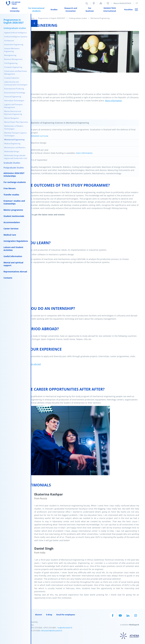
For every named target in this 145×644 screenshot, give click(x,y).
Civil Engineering (11, 63)
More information (113, 101)
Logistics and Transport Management (13, 106)
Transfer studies (11, 195)
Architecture (9, 41)
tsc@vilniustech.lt (65, 628)
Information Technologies (14, 101)
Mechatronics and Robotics (15, 147)
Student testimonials (14, 216)
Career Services (11, 229)
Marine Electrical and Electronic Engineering (13, 113)
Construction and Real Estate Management (16, 73)
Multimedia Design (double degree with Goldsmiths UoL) (16, 157)
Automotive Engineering (14, 44)
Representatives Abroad (15, 272)
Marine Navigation (12, 118)
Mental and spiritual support (13, 264)
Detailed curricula (40, 136)
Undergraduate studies (78, 18)
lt (137, 3)
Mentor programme (13, 210)
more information (84, 153)
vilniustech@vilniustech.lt (51, 631)
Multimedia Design (12, 151)
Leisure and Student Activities (13, 249)
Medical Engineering (12, 144)
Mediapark (134, 625)
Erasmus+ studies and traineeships (14, 202)
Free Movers (10, 188)
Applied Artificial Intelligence (15, 33)
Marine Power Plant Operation (16, 122)
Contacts (8, 278)
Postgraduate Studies (14, 168)
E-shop (49, 615)
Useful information (13, 256)
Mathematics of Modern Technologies (14, 127)
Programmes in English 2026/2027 (52, 18)
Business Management (13, 59)
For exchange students (15, 182)
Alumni (39, 615)
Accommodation (12, 222)
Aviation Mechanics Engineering (12, 50)
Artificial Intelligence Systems (16, 37)
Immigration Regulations (16, 241)
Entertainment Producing (14, 89)
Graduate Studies (12, 163)
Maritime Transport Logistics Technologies (16, 134)
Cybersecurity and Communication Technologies (16, 83)
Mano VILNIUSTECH (122, 3)
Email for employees (66, 615)
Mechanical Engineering (14, 140)
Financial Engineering (13, 97)
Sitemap (101, 3)
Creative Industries (12, 78)
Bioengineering (10, 55)
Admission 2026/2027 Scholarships (14, 175)
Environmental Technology (15, 93)
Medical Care (10, 235)
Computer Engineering (13, 67)
